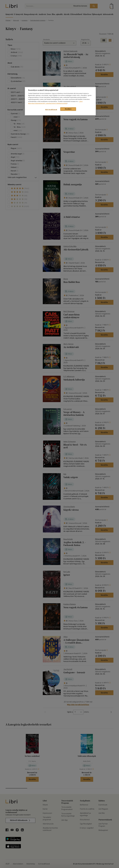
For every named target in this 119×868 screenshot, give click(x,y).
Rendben (68, 109)
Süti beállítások (51, 110)
